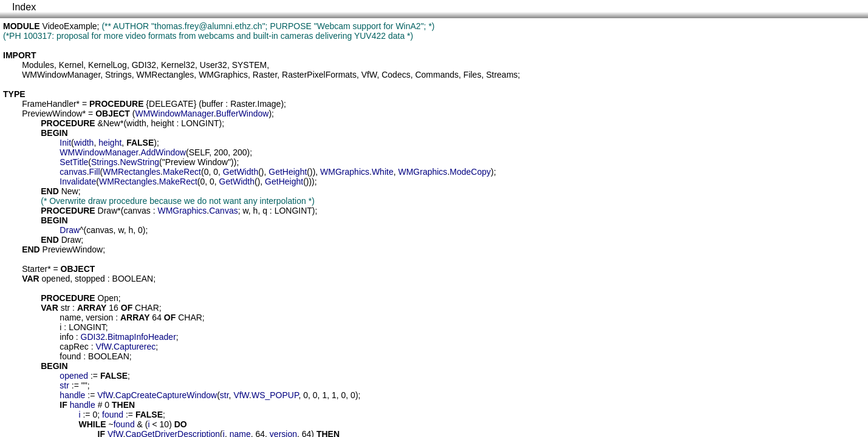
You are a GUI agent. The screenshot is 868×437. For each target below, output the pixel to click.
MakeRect (182, 172)
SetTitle (74, 162)
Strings (118, 75)
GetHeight (288, 172)
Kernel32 (178, 65)
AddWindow (163, 152)
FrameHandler (49, 104)
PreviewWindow (52, 113)
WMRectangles (165, 75)
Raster (265, 75)
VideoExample (70, 26)
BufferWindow (243, 113)
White (383, 172)
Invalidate (78, 181)
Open (108, 298)
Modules (38, 65)
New (112, 123)
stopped (90, 279)
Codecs (396, 75)
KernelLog (108, 65)
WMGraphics (223, 75)
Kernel (71, 65)
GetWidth (241, 172)
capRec (74, 347)
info (67, 337)
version (99, 317)
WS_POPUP (275, 395)
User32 (214, 65)
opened (56, 279)
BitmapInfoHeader (142, 337)
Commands (437, 75)
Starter (35, 269)
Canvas (223, 211)
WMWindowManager (61, 75)
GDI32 (144, 65)
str (66, 308)
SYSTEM (250, 65)
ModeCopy (470, 172)
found (70, 356)
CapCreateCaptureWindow (166, 395)
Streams (502, 75)
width (136, 123)
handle (72, 395)
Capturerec (135, 347)
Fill (95, 172)
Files (473, 75)
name (70, 317)
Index (24, 7)
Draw (108, 211)
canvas (73, 172)
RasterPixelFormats (319, 75)
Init (65, 143)
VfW (369, 75)
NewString (139, 162)
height (163, 123)
